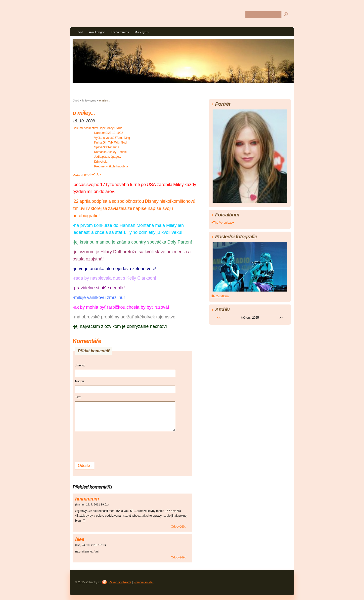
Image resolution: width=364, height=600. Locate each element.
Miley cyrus (142, 32)
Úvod (80, 32)
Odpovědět (178, 527)
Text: (78, 397)
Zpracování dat (143, 582)
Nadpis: (80, 381)
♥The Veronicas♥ (223, 223)
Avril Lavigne (97, 32)
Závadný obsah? (120, 582)
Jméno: (80, 365)
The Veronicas (120, 32)
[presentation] (113, 446)
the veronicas (220, 296)
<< (219, 318)
